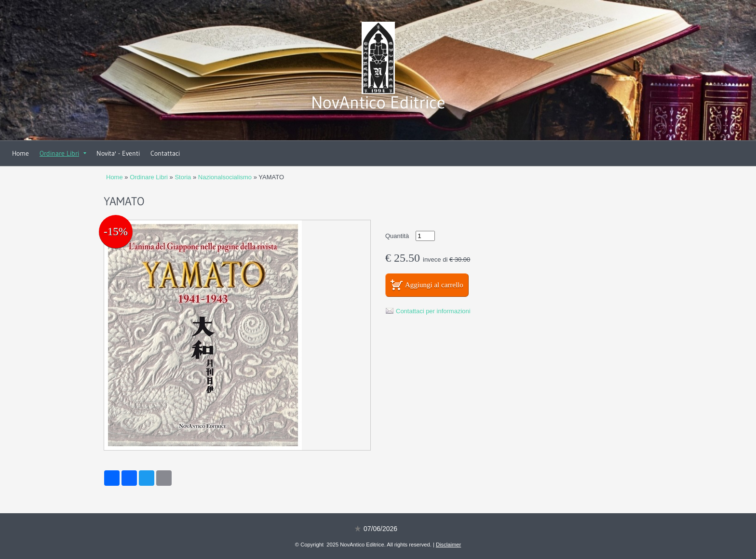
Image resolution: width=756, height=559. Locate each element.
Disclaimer (448, 545)
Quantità (397, 236)
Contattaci (165, 153)
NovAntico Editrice (378, 102)
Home (20, 153)
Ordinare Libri (63, 153)
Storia (183, 177)
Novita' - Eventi (118, 153)
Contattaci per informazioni (433, 311)
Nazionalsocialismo (225, 177)
